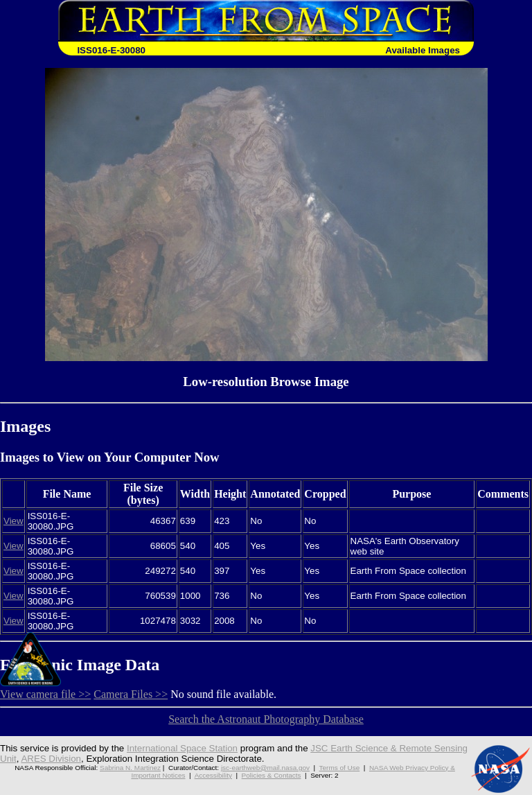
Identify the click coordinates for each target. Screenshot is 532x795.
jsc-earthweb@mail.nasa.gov (265, 768)
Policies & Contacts (272, 775)
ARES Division (51, 759)
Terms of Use (340, 768)
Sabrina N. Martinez (130, 768)
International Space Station (182, 748)
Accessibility (213, 775)
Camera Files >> (131, 694)
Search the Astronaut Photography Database (266, 719)
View (14, 521)
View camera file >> (45, 694)
